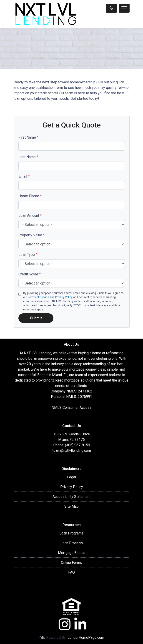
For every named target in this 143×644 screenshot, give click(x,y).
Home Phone (30, 196)
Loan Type (28, 255)
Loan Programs (71, 533)
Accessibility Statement (71, 497)
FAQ (71, 572)
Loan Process (72, 543)
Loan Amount (30, 216)
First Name (28, 137)
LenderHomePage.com (86, 638)
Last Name (28, 157)
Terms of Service (39, 297)
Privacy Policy (64, 297)
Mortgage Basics (72, 553)
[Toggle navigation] (124, 8)
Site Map (71, 506)
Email (24, 176)
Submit (36, 318)
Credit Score (30, 274)
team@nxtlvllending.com (72, 451)
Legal (71, 477)
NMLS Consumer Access (72, 408)
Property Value (31, 235)
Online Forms (71, 563)
